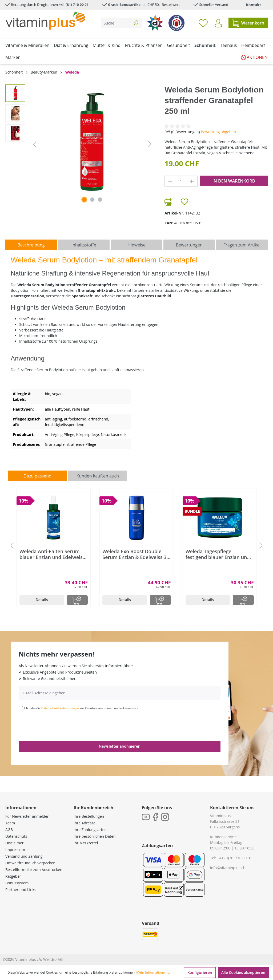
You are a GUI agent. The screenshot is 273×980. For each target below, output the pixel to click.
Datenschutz (16, 836)
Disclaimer (14, 843)
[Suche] (116, 23)
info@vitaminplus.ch (228, 868)
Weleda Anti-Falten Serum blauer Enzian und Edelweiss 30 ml (52, 554)
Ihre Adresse (85, 823)
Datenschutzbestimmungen (60, 708)
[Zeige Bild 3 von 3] (100, 200)
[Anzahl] (181, 181)
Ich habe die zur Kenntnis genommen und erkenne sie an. (83, 708)
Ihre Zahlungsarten (90, 830)
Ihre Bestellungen (89, 816)
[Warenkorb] (248, 23)
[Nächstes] (150, 144)
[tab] (31, 245)
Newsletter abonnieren (119, 746)
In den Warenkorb (234, 181)
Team (10, 823)
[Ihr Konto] (218, 23)
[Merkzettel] (203, 23)
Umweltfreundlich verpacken (30, 863)
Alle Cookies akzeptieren (243, 972)
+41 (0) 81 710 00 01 (234, 858)
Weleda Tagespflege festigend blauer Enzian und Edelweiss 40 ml (218, 554)
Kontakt (254, 5)
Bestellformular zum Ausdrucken (34, 870)
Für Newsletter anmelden (27, 816)
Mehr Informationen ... (153, 972)
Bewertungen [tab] (189, 245)
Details (42, 600)
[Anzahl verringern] (170, 181)
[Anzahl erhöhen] (192, 181)
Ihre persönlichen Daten (95, 836)
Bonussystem (17, 883)
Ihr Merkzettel (86, 843)
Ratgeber (13, 876)
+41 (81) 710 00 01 (74, 5)
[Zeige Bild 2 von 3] (92, 200)
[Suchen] (136, 23)
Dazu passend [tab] (37, 476)
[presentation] (59, 725)
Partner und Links (21, 890)
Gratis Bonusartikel (125, 5)
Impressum (15, 850)
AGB (9, 830)
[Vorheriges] (35, 144)
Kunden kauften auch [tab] (98, 476)
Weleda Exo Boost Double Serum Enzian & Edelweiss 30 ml (136, 554)
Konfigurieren (200, 972)
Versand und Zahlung (24, 856)
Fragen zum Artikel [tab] (242, 245)
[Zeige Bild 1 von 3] (84, 200)
